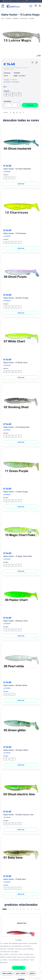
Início (3, 18)
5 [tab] (20, 909)
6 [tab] (24, 909)
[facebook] (10, 113)
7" (19, 94)
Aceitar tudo (19, 968)
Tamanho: (7, 91)
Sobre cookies (7, 973)
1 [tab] (5, 909)
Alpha (16, 76)
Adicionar (30, 105)
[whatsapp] (20, 113)
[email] (17, 113)
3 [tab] (13, 909)
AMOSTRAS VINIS (24, 18)
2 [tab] (10, 909)
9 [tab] (35, 909)
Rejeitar (32, 973)
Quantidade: (7, 101)
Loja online (8, 18)
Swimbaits (32, 18)
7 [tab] (28, 909)
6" (7, 94)
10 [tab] (39, 909)
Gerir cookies (21, 973)
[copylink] (23, 113)
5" (13, 94)
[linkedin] (14, 113)
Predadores (16, 18)
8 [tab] (31, 909)
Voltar (38, 55)
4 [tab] (17, 909)
